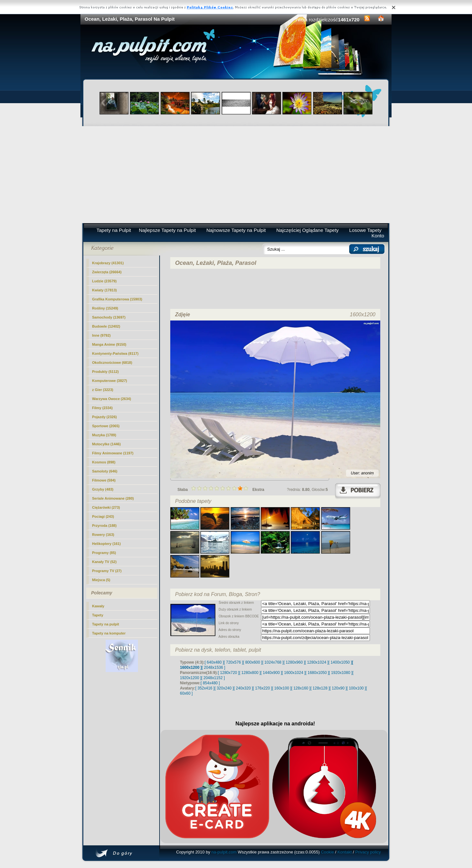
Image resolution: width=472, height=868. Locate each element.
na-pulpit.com (224, 852)
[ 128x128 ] (320, 688)
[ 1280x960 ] (294, 662)
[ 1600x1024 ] (294, 673)
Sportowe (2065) (106, 426)
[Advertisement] (236, 175)
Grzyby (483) (103, 489)
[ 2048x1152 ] (213, 678)
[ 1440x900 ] (271, 673)
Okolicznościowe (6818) (112, 363)
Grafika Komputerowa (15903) (117, 299)
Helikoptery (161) (106, 544)
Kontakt (344, 852)
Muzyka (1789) (104, 435)
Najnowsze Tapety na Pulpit (236, 230)
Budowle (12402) (106, 326)
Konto (378, 236)
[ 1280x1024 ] (317, 662)
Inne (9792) (101, 335)
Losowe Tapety (365, 230)
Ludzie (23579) (104, 281)
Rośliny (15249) (105, 308)
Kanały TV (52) (104, 562)
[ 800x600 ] (252, 662)
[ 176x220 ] (262, 688)
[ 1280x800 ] (250, 673)
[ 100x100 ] (356, 688)
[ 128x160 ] (301, 688)
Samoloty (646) (105, 471)
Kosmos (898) (104, 462)
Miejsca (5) (101, 580)
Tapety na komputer (109, 633)
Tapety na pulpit (106, 624)
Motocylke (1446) (106, 444)
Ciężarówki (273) (106, 507)
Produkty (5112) (105, 372)
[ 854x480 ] (210, 683)
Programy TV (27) (107, 571)
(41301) (108, 263)
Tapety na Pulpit (114, 230)
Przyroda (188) (104, 526)
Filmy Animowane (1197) (113, 453)
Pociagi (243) (103, 516)
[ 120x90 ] (338, 688)
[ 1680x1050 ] (317, 673)
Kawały (98, 606)
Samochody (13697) (109, 317)
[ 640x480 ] (214, 662)
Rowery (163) (103, 535)
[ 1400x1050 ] (340, 662)
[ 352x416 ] (205, 688)
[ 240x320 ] (243, 688)
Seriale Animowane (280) (113, 498)
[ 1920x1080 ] (341, 673)
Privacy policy (368, 852)
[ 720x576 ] (233, 662)
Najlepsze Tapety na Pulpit (168, 230)
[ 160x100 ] (282, 688)
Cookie (327, 852)
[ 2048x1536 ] (213, 667)
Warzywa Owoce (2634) (112, 399)
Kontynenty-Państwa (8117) (115, 353)
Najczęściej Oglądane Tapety (307, 230)
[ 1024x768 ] (273, 662)
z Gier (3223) (103, 390)
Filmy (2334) (102, 408)
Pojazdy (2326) (104, 417)
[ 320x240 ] (224, 688)
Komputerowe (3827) (110, 381)
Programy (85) (104, 553)
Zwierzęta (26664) (107, 272)
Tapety (98, 615)
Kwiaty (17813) (104, 290)
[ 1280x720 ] (228, 673)
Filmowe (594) (104, 480)
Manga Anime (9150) (109, 344)
